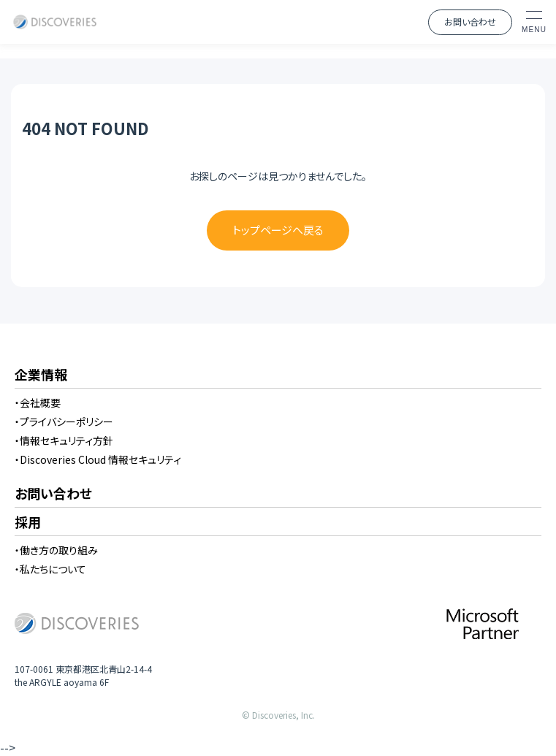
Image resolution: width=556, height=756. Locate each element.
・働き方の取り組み (56, 550)
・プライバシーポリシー (64, 421)
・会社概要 (38, 402)
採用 (28, 523)
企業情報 (41, 375)
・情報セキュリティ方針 (64, 440)
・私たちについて (50, 569)
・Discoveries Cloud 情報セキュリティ (98, 459)
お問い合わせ (470, 22)
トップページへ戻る (278, 230)
